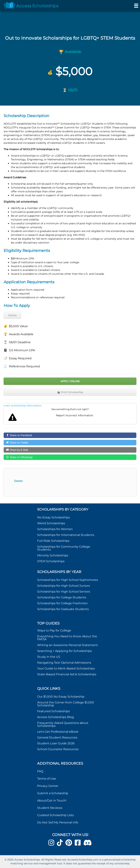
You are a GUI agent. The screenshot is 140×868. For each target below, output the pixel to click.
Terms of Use (47, 779)
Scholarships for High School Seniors (64, 592)
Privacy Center (48, 786)
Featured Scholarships (54, 711)
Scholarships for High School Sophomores (68, 580)
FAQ (40, 771)
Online (12, 315)
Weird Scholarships (51, 523)
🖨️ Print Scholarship (70, 392)
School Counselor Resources (58, 749)
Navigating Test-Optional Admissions (64, 663)
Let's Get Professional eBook (58, 732)
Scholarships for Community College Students (64, 548)
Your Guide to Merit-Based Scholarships (66, 668)
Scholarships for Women (55, 529)
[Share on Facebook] (70, 435)
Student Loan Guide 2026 (56, 743)
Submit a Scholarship (53, 793)
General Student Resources (57, 737)
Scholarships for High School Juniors (64, 586)
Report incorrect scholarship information (23, 406)
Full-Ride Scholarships (53, 541)
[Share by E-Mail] (70, 450)
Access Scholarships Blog (56, 717)
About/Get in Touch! (52, 801)
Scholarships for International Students (66, 535)
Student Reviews (50, 808)
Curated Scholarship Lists (56, 815)
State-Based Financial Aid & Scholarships (67, 674)
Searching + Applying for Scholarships (65, 651)
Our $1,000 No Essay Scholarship (61, 697)
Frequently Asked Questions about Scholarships (63, 724)
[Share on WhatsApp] (70, 457)
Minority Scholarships (53, 555)
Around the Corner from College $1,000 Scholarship (66, 704)
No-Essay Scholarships (54, 517)
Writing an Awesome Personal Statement (68, 645)
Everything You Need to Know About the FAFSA (67, 638)
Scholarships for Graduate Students (63, 609)
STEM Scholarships (51, 561)
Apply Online (70, 381)
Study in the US (49, 657)
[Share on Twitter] (70, 443)
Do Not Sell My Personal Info (58, 822)
